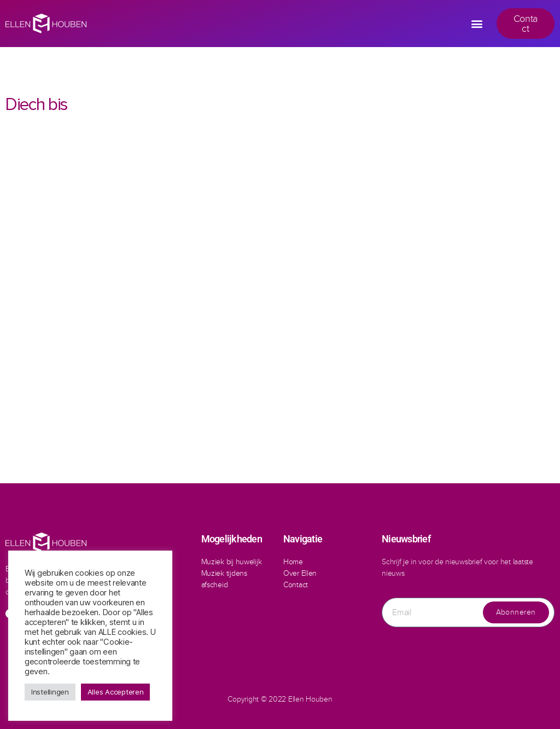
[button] (477, 24)
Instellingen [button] (50, 692)
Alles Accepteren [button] (116, 692)
